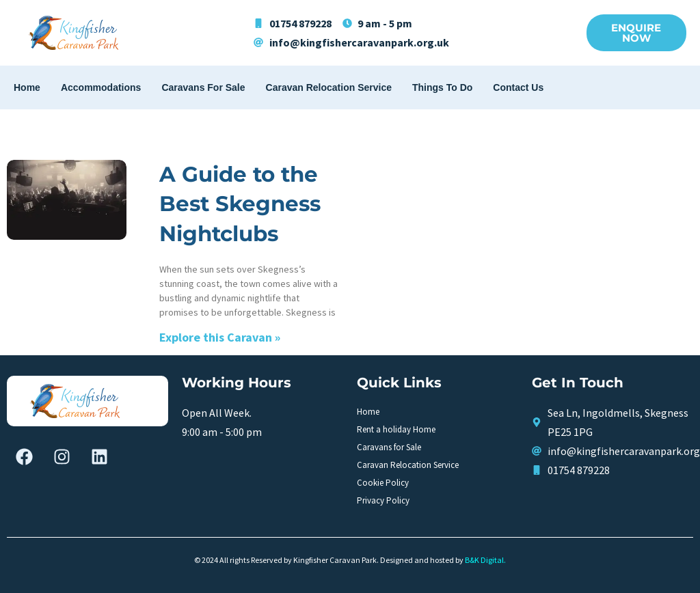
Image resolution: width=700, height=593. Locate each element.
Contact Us (518, 87)
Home (27, 87)
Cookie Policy (383, 483)
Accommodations (101, 87)
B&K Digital (484, 560)
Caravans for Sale (203, 87)
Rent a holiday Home (396, 429)
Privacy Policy (383, 500)
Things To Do (442, 87)
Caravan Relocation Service (329, 87)
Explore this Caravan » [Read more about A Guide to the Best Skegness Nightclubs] (220, 337)
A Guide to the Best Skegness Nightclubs (240, 204)
